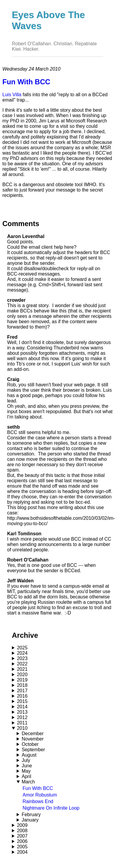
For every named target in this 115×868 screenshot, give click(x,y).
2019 (22, 680)
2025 (22, 648)
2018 (22, 685)
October (30, 744)
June (27, 766)
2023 (22, 658)
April (26, 776)
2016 (22, 696)
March (28, 782)
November (33, 739)
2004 (22, 852)
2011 (22, 723)
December (33, 734)
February (31, 815)
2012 (22, 717)
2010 (22, 728)
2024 (22, 653)
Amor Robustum (40, 795)
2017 (22, 691)
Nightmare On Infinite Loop (51, 808)
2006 (22, 841)
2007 (22, 836)
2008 (22, 831)
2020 (22, 675)
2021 (22, 669)
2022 (22, 664)
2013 (22, 712)
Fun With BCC (38, 788)
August (29, 755)
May (26, 771)
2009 (22, 825)
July (26, 760)
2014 (22, 707)
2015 (22, 701)
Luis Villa (12, 95)
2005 (22, 847)
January (30, 820)
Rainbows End (38, 801)
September (33, 750)
